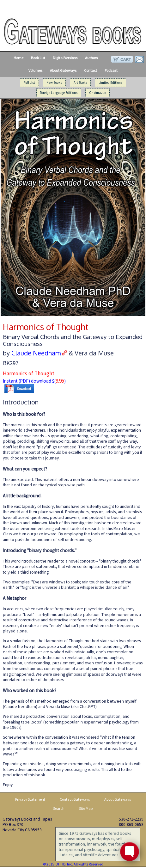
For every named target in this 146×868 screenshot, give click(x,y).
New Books (54, 83)
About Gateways (63, 70)
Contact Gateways (75, 799)
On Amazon (98, 93)
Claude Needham (36, 353)
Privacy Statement (30, 799)
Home (18, 58)
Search (59, 808)
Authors (91, 58)
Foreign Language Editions (59, 93)
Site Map (86, 808)
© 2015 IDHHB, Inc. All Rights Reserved (73, 864)
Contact (91, 70)
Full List (29, 83)
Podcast (111, 70)
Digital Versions (65, 58)
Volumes (35, 70)
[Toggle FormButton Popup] (130, 852)
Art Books (80, 83)
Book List (38, 58)
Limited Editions (110, 83)
